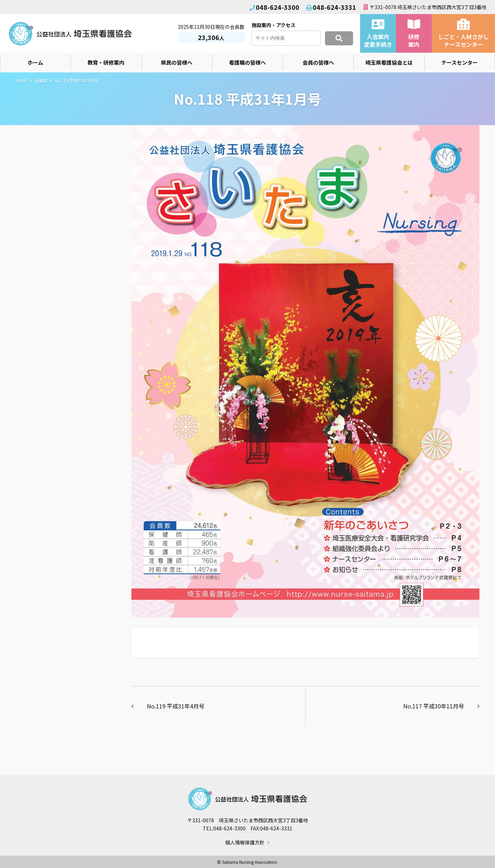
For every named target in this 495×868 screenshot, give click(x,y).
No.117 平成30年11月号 (434, 706)
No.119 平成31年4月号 (176, 706)
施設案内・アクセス (273, 25)
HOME (21, 80)
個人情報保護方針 (245, 843)
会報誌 (41, 80)
